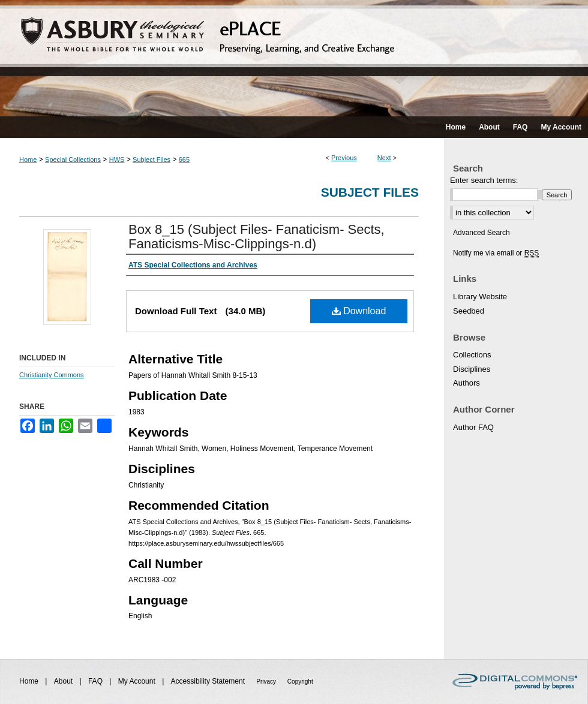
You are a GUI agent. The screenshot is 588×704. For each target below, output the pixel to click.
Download (359, 311)
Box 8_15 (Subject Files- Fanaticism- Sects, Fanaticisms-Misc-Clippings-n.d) (256, 237)
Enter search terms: (484, 180)
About (64, 681)
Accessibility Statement (209, 681)
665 (184, 160)
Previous (344, 158)
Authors (466, 383)
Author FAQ (473, 427)
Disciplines (472, 369)
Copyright (300, 682)
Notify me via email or (496, 253)
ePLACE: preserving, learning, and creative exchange (294, 58)
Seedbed (469, 311)
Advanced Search (481, 233)
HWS (117, 160)
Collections (472, 355)
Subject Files (151, 160)
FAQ (96, 681)
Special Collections (73, 160)
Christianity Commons (52, 375)
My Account (138, 681)
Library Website (480, 297)
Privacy (267, 682)
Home (28, 160)
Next (384, 158)
